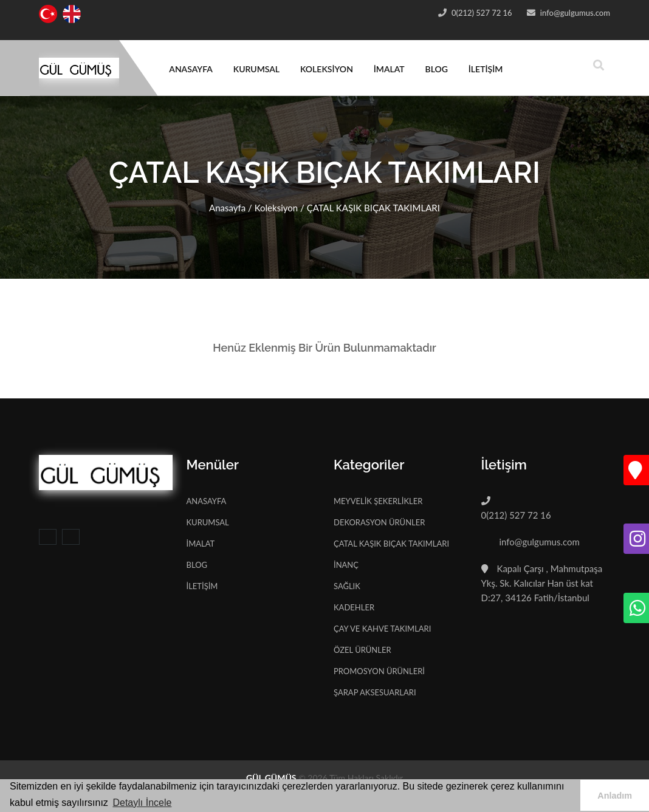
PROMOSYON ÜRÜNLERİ (379, 671)
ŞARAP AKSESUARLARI (375, 692)
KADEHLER (354, 607)
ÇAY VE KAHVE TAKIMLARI (382, 629)
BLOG (437, 69)
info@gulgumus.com (574, 13)
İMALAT (389, 69)
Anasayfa (227, 208)
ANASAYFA (191, 69)
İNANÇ (346, 565)
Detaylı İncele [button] (142, 803)
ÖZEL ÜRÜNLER (362, 650)
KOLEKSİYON (327, 69)
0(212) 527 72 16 (481, 13)
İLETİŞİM (486, 69)
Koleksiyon (276, 208)
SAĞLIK (347, 586)
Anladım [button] (615, 796)
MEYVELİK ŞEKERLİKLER (378, 501)
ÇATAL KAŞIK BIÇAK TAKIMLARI (391, 544)
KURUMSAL (256, 69)
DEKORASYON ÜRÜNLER (379, 522)
